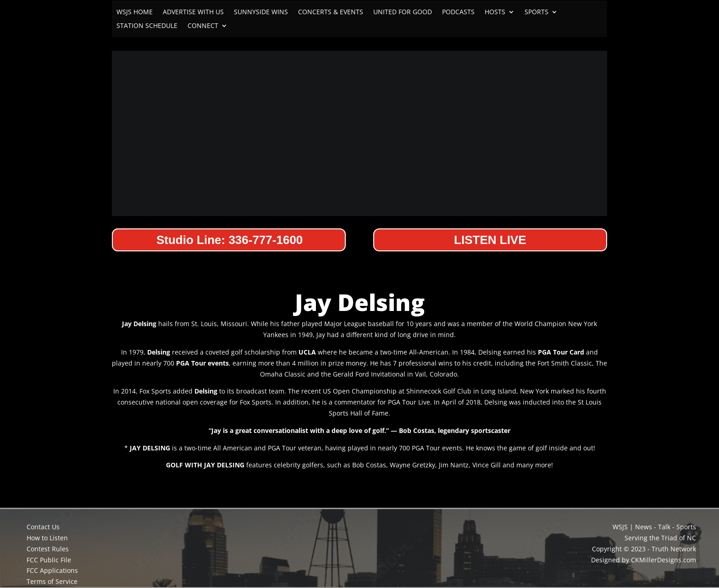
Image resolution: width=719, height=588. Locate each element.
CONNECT (203, 26)
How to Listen (47, 538)
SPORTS (536, 12)
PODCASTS (458, 12)
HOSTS (495, 12)
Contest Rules (48, 549)
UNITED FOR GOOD (403, 12)
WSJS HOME (135, 12)
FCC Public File (49, 560)
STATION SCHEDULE (147, 26)
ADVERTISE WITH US (193, 12)
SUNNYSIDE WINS (261, 12)
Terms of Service (52, 581)
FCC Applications (52, 570)
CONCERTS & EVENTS (331, 12)
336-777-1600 (265, 240)
